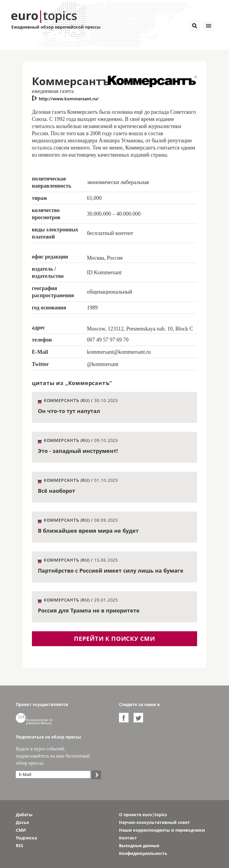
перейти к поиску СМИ (114, 639)
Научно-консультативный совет (154, 822)
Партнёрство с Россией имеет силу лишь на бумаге (111, 571)
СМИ (21, 830)
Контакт (128, 838)
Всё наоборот (57, 491)
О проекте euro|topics (143, 815)
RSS (20, 846)
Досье (22, 822)
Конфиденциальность (143, 853)
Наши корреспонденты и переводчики (162, 830)
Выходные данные (139, 846)
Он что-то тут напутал (69, 411)
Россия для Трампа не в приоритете (89, 610)
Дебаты (24, 815)
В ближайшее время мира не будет (88, 531)
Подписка (26, 838)
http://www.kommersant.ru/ (65, 99)
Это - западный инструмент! (78, 451)
